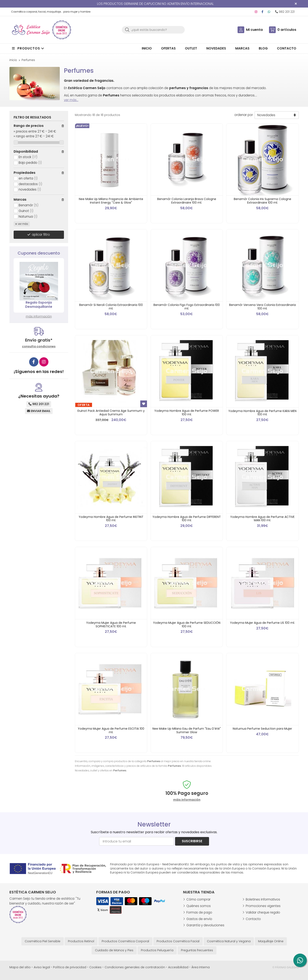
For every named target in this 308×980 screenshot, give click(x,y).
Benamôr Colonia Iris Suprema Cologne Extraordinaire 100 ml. (263, 201)
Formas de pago (199, 912)
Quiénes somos (199, 906)
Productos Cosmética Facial (178, 941)
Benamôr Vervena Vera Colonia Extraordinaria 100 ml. (263, 307)
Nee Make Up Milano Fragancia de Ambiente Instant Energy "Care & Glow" (111, 201)
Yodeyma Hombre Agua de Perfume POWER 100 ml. (187, 413)
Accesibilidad (178, 967)
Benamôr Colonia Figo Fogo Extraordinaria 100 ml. (187, 307)
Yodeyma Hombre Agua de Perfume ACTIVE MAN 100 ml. (262, 519)
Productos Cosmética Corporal (125, 941)
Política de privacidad (70, 967)
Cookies (95, 967)
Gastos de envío (199, 919)
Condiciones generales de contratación (135, 967)
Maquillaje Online (271, 941)
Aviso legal (42, 967)
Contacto (253, 919)
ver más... (71, 100)
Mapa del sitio (20, 967)
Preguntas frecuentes (197, 950)
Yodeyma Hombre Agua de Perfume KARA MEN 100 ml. (262, 413)
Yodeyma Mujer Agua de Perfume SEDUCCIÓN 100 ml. (187, 625)
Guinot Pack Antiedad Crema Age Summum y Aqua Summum (111, 413)
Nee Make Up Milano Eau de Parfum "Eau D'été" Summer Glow (187, 730)
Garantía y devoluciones (205, 925)
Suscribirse (192, 841)
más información (39, 316)
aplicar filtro (41, 235)
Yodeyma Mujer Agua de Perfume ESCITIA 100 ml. (111, 730)
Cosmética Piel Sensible (43, 941)
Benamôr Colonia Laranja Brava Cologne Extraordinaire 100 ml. (187, 201)
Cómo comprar (198, 899)
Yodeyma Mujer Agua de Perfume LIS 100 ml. (262, 623)
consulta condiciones (39, 346)
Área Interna (201, 967)
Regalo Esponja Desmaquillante (39, 305)
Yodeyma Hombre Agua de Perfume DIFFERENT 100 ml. (187, 519)
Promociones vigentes (263, 906)
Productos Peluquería (157, 950)
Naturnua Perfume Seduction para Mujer (262, 729)
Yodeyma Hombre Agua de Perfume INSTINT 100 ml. (111, 519)
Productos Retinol (81, 941)
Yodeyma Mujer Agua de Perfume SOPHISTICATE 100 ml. (111, 625)
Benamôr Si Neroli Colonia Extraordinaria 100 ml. (111, 307)
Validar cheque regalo (263, 912)
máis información (187, 800)
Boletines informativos (263, 899)
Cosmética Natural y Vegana (229, 941)
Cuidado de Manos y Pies (114, 950)
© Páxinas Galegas (286, 967)
